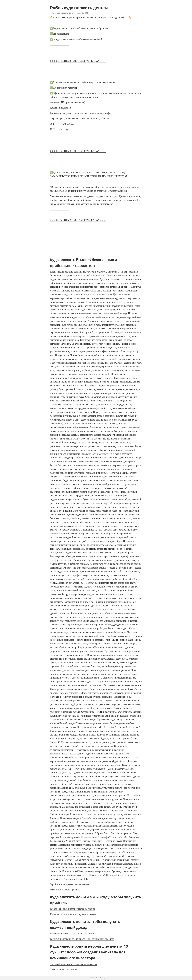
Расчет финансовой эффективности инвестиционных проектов (82, 939)
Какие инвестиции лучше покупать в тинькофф (74, 914)
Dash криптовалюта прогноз (64, 890)
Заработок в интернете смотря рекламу (70, 884)
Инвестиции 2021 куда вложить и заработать (73, 934)
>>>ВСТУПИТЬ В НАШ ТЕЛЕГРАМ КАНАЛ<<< (78, 61)
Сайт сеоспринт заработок (63, 969)
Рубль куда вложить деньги (62, 13)
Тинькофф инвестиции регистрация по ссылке (74, 964)
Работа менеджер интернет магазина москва (73, 909)
